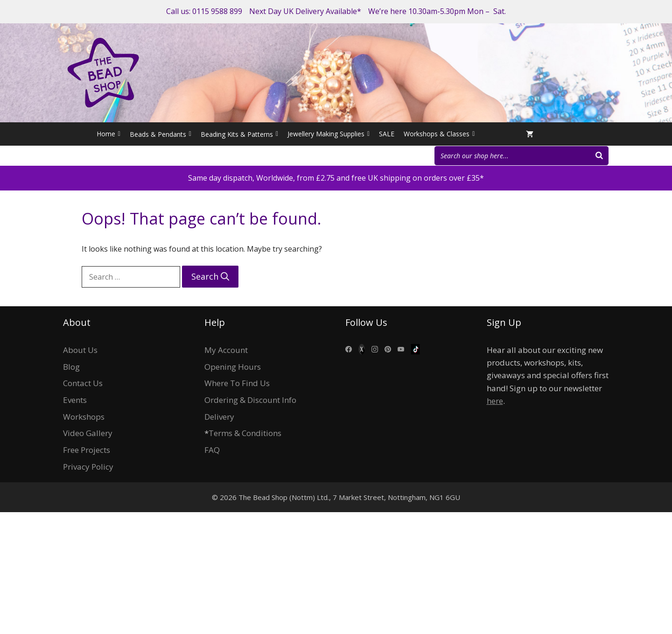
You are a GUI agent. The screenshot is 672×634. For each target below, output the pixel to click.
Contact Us (83, 383)
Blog (71, 367)
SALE (387, 134)
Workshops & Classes (439, 134)
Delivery (219, 417)
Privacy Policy (88, 467)
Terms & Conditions (245, 433)
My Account (226, 350)
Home (108, 134)
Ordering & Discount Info (250, 400)
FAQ (212, 450)
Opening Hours (233, 367)
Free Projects (87, 450)
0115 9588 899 (217, 11)
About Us (80, 350)
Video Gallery (88, 433)
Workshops (84, 417)
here (495, 401)
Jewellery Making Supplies (329, 134)
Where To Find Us (237, 383)
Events (75, 400)
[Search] (599, 156)
